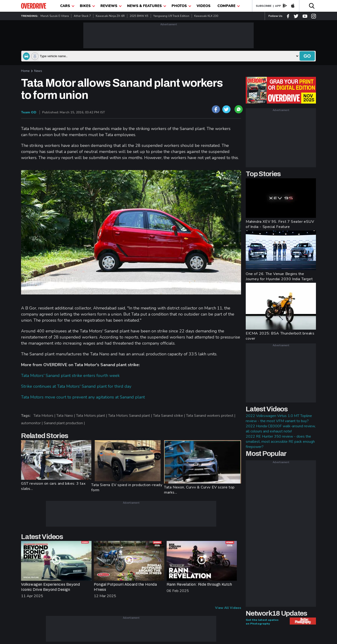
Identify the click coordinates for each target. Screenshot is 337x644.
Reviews (111, 6)
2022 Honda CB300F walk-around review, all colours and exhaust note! (281, 429)
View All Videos (228, 608)
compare (229, 6)
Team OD (29, 112)
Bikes (87, 6)
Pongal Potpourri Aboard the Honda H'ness (125, 587)
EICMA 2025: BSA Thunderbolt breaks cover (280, 336)
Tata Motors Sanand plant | (131, 416)
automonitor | (32, 423)
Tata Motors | (45, 416)
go (307, 56)
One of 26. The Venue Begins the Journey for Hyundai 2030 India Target (279, 276)
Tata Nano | (66, 416)
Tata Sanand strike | (170, 416)
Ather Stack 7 (82, 16)
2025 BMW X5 (139, 16)
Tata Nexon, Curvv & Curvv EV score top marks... (199, 490)
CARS (67, 6)
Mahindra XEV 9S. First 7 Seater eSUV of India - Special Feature (280, 224)
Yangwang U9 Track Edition (171, 16)
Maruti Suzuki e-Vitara (55, 16)
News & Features (147, 6)
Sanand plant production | (65, 423)
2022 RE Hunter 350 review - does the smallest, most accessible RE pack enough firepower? (280, 442)
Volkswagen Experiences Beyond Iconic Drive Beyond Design (50, 587)
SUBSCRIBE (264, 6)
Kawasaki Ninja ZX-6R (110, 16)
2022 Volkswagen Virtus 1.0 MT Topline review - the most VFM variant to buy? (279, 418)
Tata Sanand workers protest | (211, 416)
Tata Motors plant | (92, 416)
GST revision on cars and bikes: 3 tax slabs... (53, 486)
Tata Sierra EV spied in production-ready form (127, 488)
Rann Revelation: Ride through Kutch (199, 584)
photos (181, 6)
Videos (203, 6)
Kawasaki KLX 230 (206, 16)
